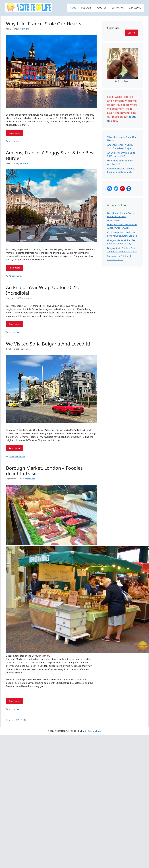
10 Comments (15, 332)
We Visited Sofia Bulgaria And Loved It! (48, 344)
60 (18, 720)
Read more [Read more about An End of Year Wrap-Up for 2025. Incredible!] (14, 324)
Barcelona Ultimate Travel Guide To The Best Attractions (121, 217)
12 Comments (15, 276)
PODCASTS (86, 8)
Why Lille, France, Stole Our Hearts (44, 24)
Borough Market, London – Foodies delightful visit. (44, 471)
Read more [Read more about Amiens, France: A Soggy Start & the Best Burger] (14, 268)
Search (131, 33)
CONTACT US (118, 8)
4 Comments (15, 141)
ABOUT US (102, 8)
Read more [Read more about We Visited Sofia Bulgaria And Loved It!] (14, 448)
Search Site (113, 28)
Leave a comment (17, 456)
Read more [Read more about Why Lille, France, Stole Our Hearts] (14, 133)
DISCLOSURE (135, 8)
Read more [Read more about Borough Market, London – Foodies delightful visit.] (14, 701)
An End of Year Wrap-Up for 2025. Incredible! (43, 290)
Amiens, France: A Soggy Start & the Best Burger (50, 155)
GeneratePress (94, 731)
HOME (73, 8)
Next (25, 720)
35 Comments (15, 709)
